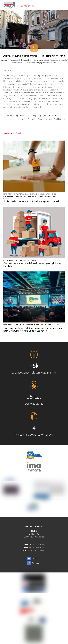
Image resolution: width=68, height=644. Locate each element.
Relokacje (44, 260)
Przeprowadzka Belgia (42, 60)
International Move (11, 325)
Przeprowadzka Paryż (19, 63)
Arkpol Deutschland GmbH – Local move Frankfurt (42, 119)
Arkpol (4, 60)
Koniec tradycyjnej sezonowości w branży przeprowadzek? (32, 201)
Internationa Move (10, 194)
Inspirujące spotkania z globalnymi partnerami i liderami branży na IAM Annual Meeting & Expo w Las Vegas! (34, 329)
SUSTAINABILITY (45, 196)
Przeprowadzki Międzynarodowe (21, 60)
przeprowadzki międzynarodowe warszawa (41, 63)
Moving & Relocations (48, 194)
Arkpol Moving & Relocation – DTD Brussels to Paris (34, 56)
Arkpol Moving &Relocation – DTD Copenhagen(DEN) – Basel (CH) (32, 116)
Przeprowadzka (9, 196)
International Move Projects (29, 194)
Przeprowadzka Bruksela (58, 60)
